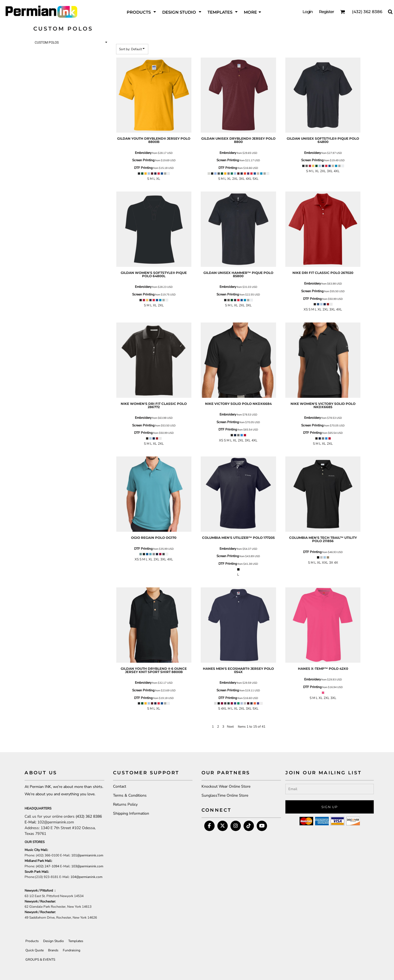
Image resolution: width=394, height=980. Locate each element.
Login (308, 12)
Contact (120, 786)
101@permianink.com (87, 855)
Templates (76, 941)
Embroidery (143, 153)
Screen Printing (143, 160)
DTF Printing (143, 168)
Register (326, 12)
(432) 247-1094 (48, 866)
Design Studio (54, 941)
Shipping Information (131, 813)
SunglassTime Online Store (225, 795)
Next (230, 727)
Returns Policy (125, 804)
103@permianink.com (87, 866)
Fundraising (72, 950)
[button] (343, 12)
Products (32, 941)
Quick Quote (35, 950)
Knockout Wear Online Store (226, 786)
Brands (53, 950)
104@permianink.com (86, 877)
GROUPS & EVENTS (40, 960)
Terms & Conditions (130, 795)
